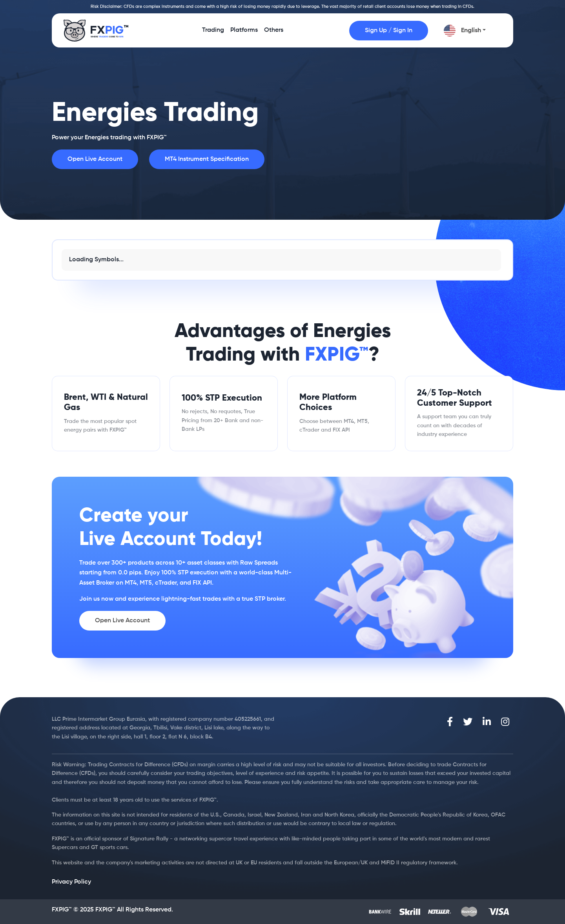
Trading (213, 33)
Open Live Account (95, 159)
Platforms (244, 33)
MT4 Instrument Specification (207, 159)
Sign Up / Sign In (389, 31)
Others (274, 33)
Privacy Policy (71, 882)
